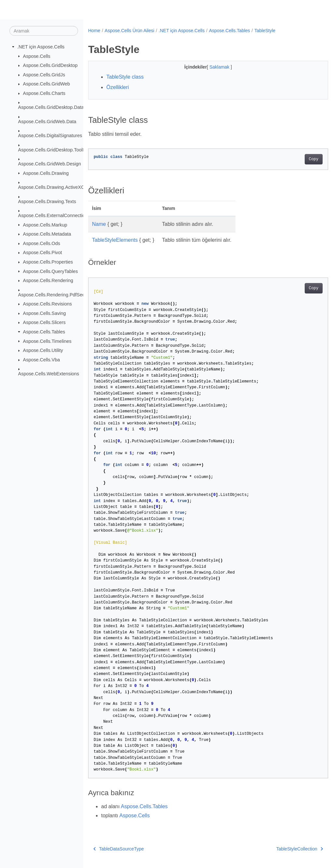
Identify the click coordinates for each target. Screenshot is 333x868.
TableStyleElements (115, 240)
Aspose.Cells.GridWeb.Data (47, 122)
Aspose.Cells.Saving (45, 313)
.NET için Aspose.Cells (41, 47)
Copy (297, 159)
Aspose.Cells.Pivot (43, 253)
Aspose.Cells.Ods (42, 243)
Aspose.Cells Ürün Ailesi (130, 31)
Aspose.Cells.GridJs (44, 75)
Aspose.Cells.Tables (44, 332)
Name (99, 224)
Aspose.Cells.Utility (43, 350)
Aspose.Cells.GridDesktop (50, 65)
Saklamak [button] (212, 67)
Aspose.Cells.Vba (42, 360)
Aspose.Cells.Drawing (46, 173)
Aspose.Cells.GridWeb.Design (50, 164)
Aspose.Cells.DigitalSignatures (50, 136)
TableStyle (265, 31)
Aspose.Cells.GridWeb (47, 84)
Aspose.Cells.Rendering (48, 280)
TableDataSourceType (119, 849)
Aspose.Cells (37, 56)
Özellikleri (118, 87)
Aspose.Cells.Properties (48, 262)
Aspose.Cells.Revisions (47, 304)
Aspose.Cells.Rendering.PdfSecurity (56, 294)
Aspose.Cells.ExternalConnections (54, 215)
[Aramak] (44, 31)
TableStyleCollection (283, 849)
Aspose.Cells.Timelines (47, 341)
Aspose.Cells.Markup (45, 225)
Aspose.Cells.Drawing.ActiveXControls (58, 187)
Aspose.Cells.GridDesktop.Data (51, 107)
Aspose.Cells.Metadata (47, 234)
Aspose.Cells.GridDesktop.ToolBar (54, 149)
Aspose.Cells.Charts (44, 93)
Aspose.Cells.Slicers (44, 322)
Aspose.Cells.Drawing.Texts (47, 201)
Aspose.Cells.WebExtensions (49, 374)
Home (94, 31)
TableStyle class (125, 77)
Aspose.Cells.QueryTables (51, 271)
